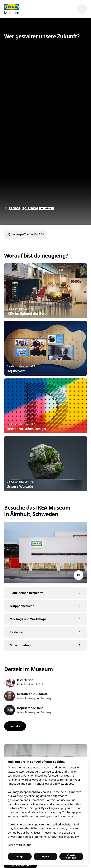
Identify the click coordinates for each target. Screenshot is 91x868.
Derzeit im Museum (28, 669)
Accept (20, 856)
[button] (45, 593)
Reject (45, 856)
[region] (45, 811)
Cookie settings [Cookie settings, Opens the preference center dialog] (71, 856)
